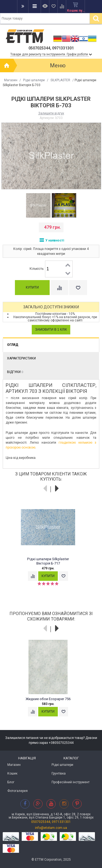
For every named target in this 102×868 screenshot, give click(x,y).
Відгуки (15, 372)
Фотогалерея (17, 791)
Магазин (11, 80)
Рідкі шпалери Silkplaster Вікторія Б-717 (48, 561)
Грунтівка (59, 773)
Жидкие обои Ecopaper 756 (48, 699)
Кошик (12, 773)
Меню (58, 65)
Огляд (13, 345)
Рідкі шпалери (34, 80)
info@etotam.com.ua (51, 828)
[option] (38, 206)
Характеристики (21, 358)
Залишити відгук (51, 113)
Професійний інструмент (71, 782)
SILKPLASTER (60, 80)
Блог (11, 782)
